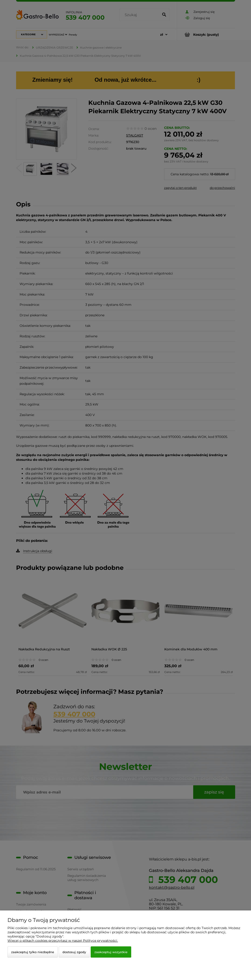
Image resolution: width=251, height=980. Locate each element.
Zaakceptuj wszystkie (111, 952)
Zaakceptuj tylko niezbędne (33, 952)
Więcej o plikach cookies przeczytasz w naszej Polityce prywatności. (63, 941)
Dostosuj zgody (74, 952)
